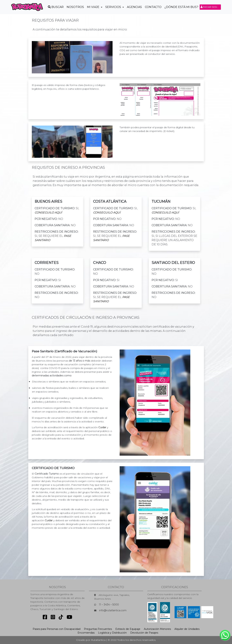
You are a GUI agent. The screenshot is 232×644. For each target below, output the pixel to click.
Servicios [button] (114, 7)
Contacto (153, 7)
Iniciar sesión (211, 7)
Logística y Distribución (112, 633)
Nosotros (75, 7)
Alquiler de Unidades (187, 629)
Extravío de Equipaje (128, 629)
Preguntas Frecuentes (98, 629)
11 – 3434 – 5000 (109, 605)
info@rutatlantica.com (113, 610)
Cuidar (102, 427)
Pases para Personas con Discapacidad (57, 629)
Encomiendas (86, 633)
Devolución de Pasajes (144, 633)
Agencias (134, 7)
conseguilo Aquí (48, 213)
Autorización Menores (157, 629)
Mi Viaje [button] (93, 7)
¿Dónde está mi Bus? (181, 7)
